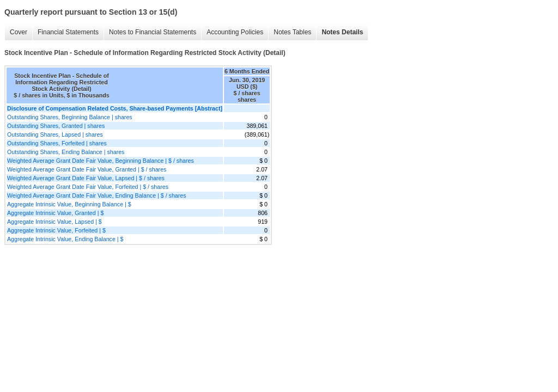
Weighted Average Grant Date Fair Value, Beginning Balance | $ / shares (101, 161)
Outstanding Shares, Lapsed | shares (55, 134)
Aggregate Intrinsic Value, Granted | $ (55, 213)
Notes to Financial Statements (153, 32)
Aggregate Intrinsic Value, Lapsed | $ (54, 222)
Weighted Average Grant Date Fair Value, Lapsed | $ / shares (86, 178)
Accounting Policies (235, 32)
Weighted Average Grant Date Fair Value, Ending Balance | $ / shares (97, 195)
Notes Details (342, 32)
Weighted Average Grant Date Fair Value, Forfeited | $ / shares (88, 187)
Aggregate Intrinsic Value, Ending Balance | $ (65, 239)
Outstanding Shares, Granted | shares (56, 126)
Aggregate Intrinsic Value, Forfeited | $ (56, 230)
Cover (19, 32)
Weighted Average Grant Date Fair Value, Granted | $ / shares (87, 169)
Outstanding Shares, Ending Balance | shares (66, 152)
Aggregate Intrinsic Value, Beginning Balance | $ (69, 204)
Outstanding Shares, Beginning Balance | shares (70, 117)
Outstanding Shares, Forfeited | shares (57, 143)
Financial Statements (68, 32)
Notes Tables (292, 32)
